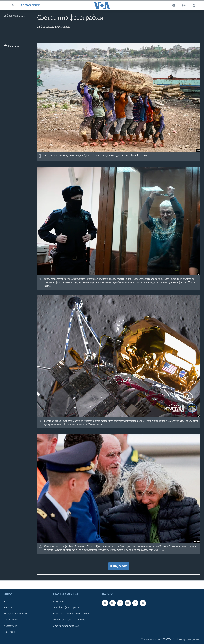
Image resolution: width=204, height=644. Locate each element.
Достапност (10, 626)
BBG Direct (10, 632)
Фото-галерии (30, 5)
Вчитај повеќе (119, 566)
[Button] (12, 47)
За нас (7, 602)
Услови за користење (16, 614)
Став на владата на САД (66, 626)
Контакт (9, 608)
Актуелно (58, 602)
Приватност (11, 620)
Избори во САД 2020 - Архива (70, 620)
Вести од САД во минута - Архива (72, 614)
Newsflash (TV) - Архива (67, 608)
